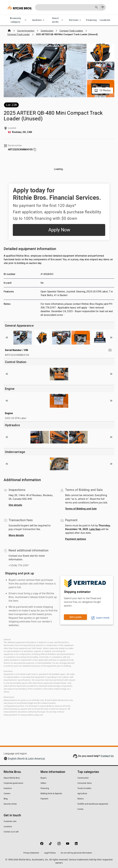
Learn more (100, 618)
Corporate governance (13, 783)
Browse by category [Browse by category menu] (17, 20)
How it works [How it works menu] (57, 20)
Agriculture (82, 793)
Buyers (44, 778)
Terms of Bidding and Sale (81, 509)
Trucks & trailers (84, 788)
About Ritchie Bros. (12, 778)
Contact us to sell (11, 832)
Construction (83, 778)
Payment (44, 799)
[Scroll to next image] (111, 338)
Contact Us (107, 756)
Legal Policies (50, 853)
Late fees (95, 529)
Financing (91, 20)
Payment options (76, 539)
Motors (81, 799)
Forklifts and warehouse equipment (93, 804)
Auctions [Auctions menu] (39, 20)
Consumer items (85, 783)
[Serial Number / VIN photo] (110, 350)
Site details (15, 505)
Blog (6, 799)
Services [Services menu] (76, 20)
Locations (105, 20)
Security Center (10, 804)
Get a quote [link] (75, 617)
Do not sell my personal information (76, 853)
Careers (7, 793)
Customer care (10, 821)
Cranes (80, 809)
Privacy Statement (31, 853)
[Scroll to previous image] (7, 338)
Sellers (43, 783)
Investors (8, 788)
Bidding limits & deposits (51, 793)
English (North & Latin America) (26, 759)
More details (16, 535)
